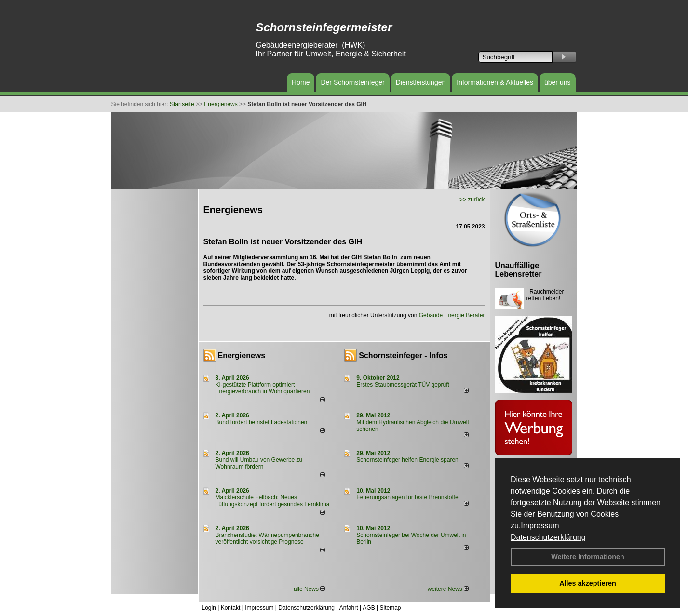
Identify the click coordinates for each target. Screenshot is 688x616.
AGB (369, 608)
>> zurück (472, 200)
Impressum (540, 526)
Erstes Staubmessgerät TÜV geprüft (403, 385)
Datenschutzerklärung (548, 537)
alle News (309, 589)
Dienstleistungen (421, 82)
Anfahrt (349, 608)
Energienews (242, 355)
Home (301, 82)
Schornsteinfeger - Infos (403, 355)
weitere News (448, 589)
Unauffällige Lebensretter (519, 270)
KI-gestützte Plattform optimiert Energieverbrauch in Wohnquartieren (263, 388)
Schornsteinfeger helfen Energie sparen (407, 460)
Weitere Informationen (588, 557)
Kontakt (231, 608)
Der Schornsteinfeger (352, 82)
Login (209, 608)
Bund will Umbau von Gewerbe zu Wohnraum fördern (259, 463)
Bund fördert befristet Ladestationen (262, 422)
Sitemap (390, 608)
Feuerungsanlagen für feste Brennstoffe (407, 497)
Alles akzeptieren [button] (588, 583)
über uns (557, 82)
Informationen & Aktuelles (495, 82)
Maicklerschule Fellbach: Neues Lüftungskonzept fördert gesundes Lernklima (273, 501)
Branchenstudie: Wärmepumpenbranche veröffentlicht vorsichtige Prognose (267, 538)
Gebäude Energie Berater (452, 315)
